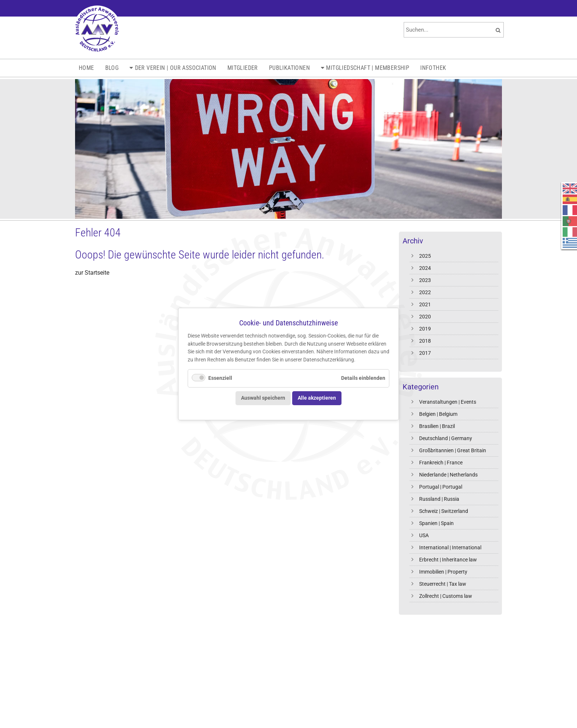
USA (424, 535)
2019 (425, 329)
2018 (425, 341)
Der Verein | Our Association (176, 68)
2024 (425, 268)
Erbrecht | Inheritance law (448, 560)
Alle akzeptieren (317, 398)
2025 (425, 256)
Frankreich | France (441, 463)
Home (86, 68)
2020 (425, 317)
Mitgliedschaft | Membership (368, 68)
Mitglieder (243, 68)
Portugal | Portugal (441, 487)
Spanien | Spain (436, 523)
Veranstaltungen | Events (448, 402)
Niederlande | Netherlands (448, 475)
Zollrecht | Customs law (446, 596)
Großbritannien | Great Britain (453, 450)
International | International (450, 547)
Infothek (433, 68)
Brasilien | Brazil (437, 426)
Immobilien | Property (443, 572)
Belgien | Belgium (438, 414)
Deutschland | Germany (446, 438)
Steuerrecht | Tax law (443, 584)
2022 (425, 292)
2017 (425, 353)
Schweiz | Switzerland (444, 511)
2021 (425, 304)
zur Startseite (92, 273)
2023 (425, 280)
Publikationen (289, 68)
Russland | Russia (439, 499)
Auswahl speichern (263, 398)
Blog (112, 68)
